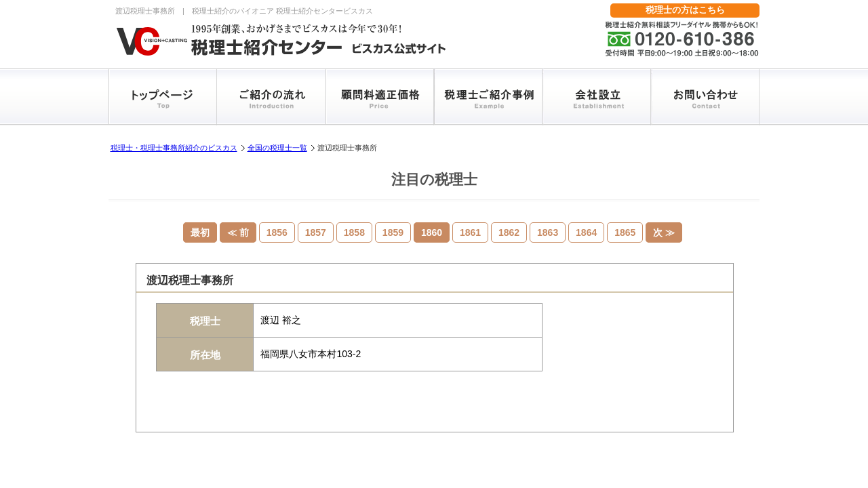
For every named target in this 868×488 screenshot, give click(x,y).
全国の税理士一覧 (277, 148)
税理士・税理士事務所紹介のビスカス (174, 148)
